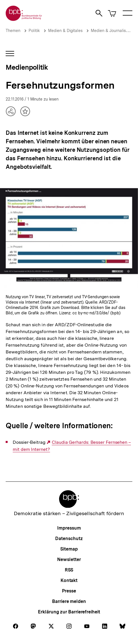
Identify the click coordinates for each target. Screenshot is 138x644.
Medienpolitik (27, 67)
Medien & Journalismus (112, 31)
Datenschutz (69, 539)
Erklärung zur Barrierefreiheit (69, 612)
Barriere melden (69, 601)
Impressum (69, 528)
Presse (69, 591)
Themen (13, 31)
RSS (69, 570)
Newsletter (69, 559)
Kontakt (69, 580)
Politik (34, 31)
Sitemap (69, 549)
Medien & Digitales (65, 31)
